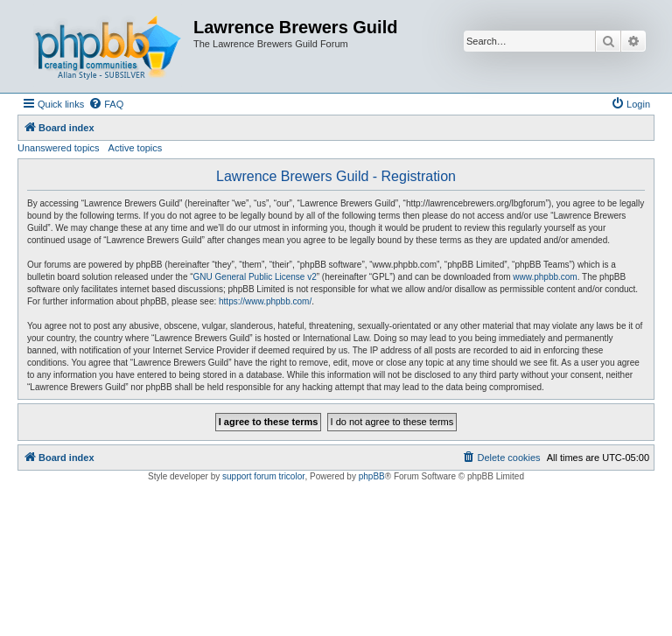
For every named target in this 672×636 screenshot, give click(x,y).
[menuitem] (106, 104)
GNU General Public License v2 (255, 277)
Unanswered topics (59, 148)
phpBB (372, 476)
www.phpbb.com (545, 277)
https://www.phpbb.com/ (265, 301)
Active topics (136, 148)
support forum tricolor (263, 476)
